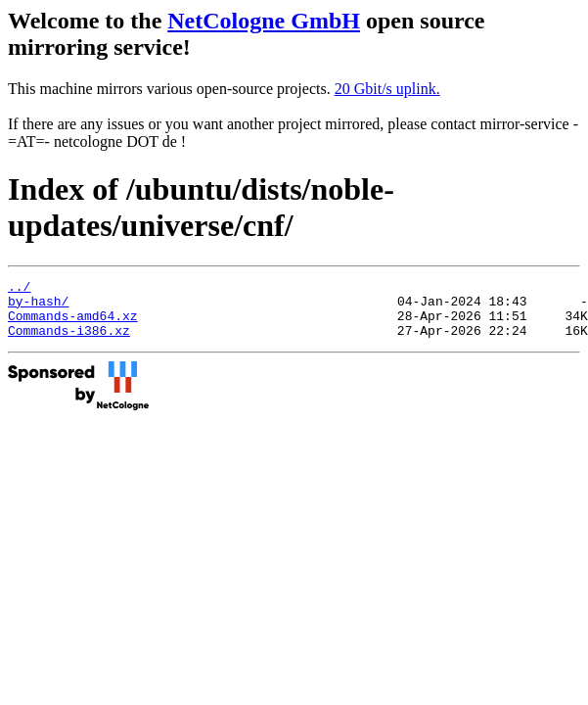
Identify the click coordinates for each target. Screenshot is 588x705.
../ (19, 289)
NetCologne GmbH (264, 21)
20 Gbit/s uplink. (387, 89)
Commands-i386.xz (69, 342)
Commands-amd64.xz (73, 324)
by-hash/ (38, 306)
